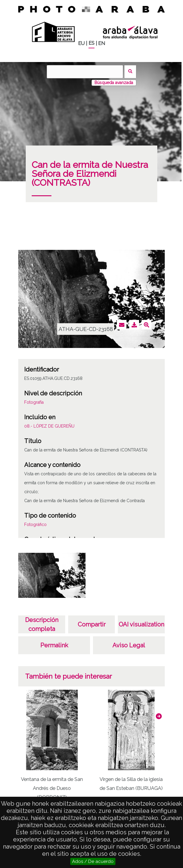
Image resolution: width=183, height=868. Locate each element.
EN (102, 43)
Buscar (130, 72)
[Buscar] (85, 72)
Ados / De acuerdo (93, 861)
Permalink (54, 645)
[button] (159, 716)
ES (91, 43)
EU (81, 43)
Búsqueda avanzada (114, 83)
